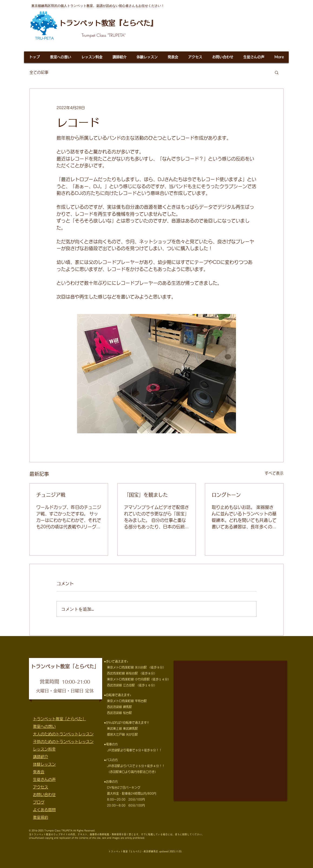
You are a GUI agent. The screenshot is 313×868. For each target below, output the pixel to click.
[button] (277, 72)
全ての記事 (39, 72)
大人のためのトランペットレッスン (63, 734)
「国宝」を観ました (146, 495)
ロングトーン (226, 495)
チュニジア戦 (51, 495)
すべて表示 (274, 473)
